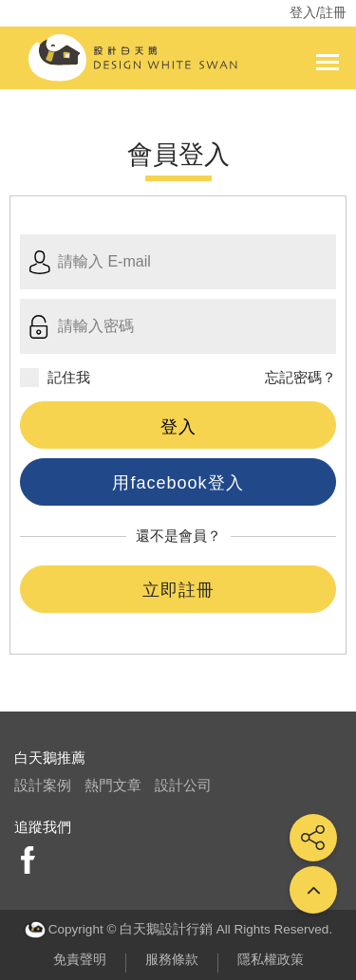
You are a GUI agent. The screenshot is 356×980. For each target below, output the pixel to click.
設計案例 (43, 785)
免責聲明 (80, 960)
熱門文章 (113, 785)
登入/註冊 (318, 12)
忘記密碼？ (300, 377)
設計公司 (183, 785)
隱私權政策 (271, 960)
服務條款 (172, 960)
